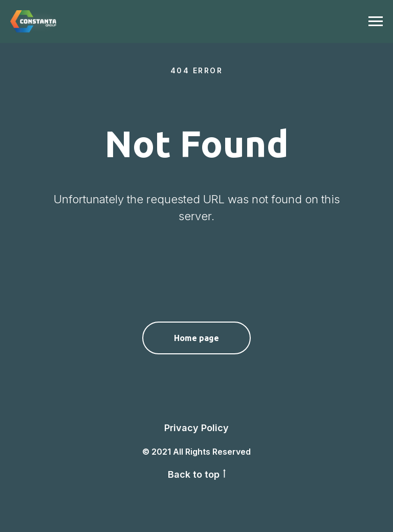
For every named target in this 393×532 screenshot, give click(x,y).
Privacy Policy (196, 428)
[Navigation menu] (376, 22)
